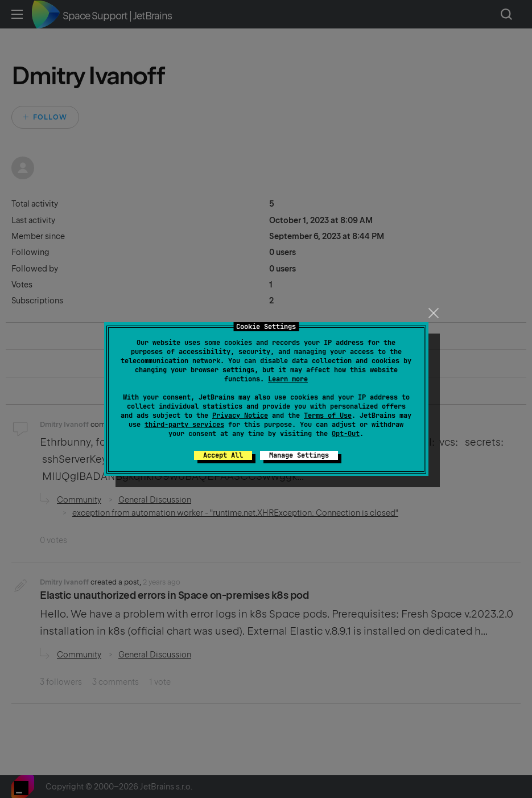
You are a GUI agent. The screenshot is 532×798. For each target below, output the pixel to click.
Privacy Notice (240, 416)
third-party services (184, 425)
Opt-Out (346, 434)
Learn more (288, 379)
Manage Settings (299, 455)
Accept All (223, 455)
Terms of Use (328, 416)
